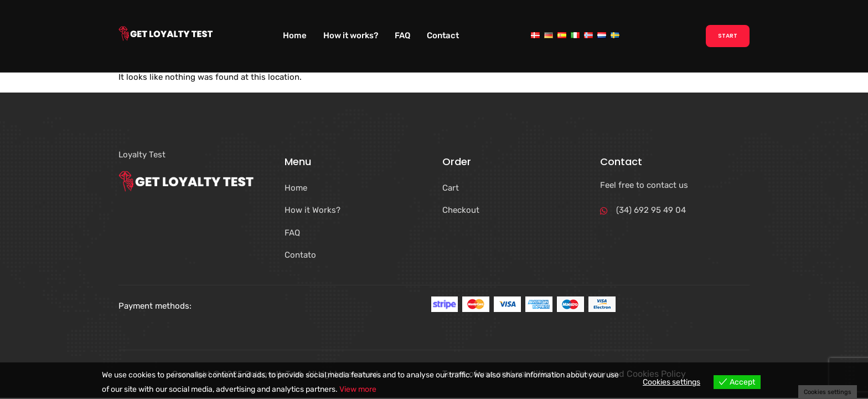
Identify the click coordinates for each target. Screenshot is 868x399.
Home (295, 35)
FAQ (402, 35)
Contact (443, 35)
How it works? (351, 35)
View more (358, 389)
